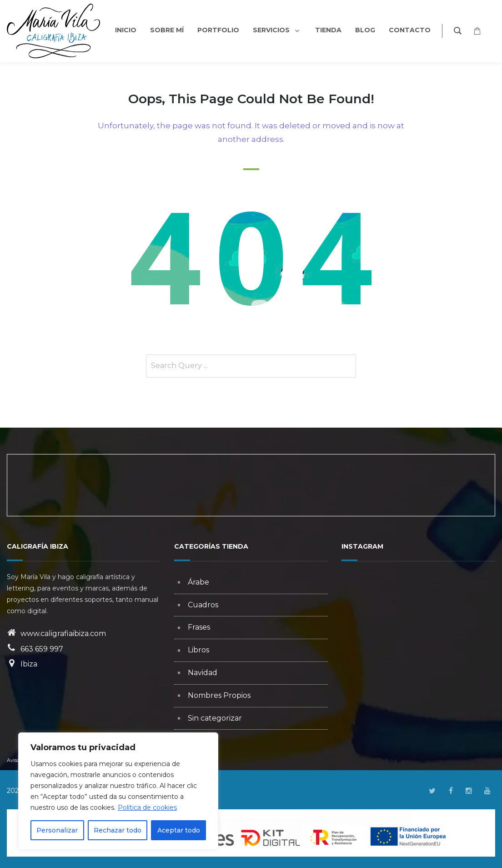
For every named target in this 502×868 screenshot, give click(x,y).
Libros (198, 650)
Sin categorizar (215, 718)
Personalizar (57, 830)
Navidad (203, 673)
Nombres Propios (219, 695)
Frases (199, 627)
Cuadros (203, 605)
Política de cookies (147, 807)
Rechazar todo (118, 830)
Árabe (198, 582)
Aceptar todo (179, 830)
